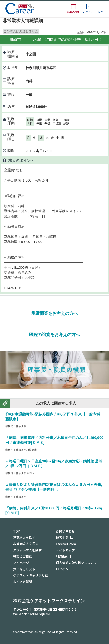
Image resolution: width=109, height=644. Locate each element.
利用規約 (62, 556)
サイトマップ (65, 550)
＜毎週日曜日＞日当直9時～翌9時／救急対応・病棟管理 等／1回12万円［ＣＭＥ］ (54, 464)
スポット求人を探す (27, 550)
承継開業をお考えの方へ (54, 313)
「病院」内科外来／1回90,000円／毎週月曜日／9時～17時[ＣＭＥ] (54, 511)
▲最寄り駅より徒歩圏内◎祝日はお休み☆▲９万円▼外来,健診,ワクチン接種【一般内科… (54, 487)
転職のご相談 (23, 556)
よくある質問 (23, 581)
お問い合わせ (65, 531)
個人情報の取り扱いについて (76, 563)
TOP (17, 531)
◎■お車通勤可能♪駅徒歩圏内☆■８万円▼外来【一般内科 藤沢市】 (54, 417)
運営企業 (62, 537)
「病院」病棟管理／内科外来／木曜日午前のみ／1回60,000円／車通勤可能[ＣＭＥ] (54, 440)
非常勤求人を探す (26, 544)
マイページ (21, 563)
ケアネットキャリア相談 (31, 575)
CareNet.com (66, 544)
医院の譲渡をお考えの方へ (54, 335)
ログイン (62, 569)
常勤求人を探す (24, 537)
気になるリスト (24, 569)
